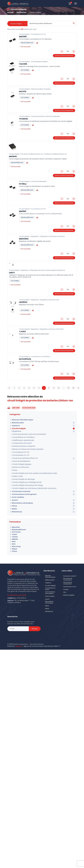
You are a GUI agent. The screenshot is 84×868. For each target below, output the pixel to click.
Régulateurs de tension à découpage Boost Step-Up (47, 270)
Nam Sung (14, 543)
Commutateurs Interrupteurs (21, 491)
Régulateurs (15, 431)
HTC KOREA (25, 70)
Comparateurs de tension (20, 442)
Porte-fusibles (16, 493)
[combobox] (17, 24)
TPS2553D (23, 119)
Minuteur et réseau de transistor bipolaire (25, 448)
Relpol (13, 545)
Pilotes (14, 468)
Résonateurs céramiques (20, 499)
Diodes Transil (16, 473)
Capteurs (14, 426)
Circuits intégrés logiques (20, 462)
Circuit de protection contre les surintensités (26, 434)
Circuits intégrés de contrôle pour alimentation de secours (30, 484)
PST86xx (23, 184)
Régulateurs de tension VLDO (49, 300)
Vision (13, 547)
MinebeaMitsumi (17, 526)
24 (68, 388)
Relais (13, 505)
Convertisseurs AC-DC (19, 454)
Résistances (15, 508)
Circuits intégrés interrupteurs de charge (25, 482)
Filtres (13, 502)
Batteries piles (16, 423)
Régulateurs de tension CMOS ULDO (51, 329)
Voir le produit (25, 47)
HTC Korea (14, 528)
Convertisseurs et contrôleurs (21, 437)
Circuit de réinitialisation (19, 459)
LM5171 (12, 273)
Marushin (14, 523)
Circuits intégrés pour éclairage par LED (24, 479)
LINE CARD (16, 408)
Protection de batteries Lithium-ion (55, 154)
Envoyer (35, 625)
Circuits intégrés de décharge (21, 476)
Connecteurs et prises (19, 488)
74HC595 (23, 64)
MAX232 (23, 91)
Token (13, 531)
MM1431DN (24, 239)
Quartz (13, 496)
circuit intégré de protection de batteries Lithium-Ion (40, 401)
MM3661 (23, 211)
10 (59, 388)
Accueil (10, 12)
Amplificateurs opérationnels (21, 440)
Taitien (13, 533)
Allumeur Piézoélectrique (20, 420)
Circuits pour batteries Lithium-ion (22, 456)
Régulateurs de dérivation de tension (52, 236)
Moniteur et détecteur (18, 465)
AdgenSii (19, 642)
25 (73, 388)
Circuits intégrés (17, 429)
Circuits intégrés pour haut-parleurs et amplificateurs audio (31, 470)
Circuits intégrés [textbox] (16, 24)
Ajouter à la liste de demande (64, 56)
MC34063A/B (25, 359)
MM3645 (13, 156)
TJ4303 (22, 332)
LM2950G (23, 302)
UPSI (12, 538)
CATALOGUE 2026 (29, 408)
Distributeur (21, 12)
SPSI (12, 540)
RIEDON (13, 535)
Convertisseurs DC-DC (19, 451)
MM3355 (23, 37)
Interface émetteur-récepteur (21, 445)
